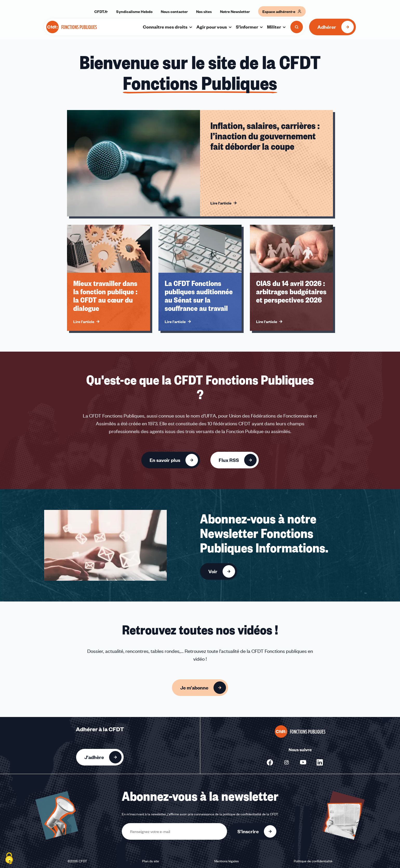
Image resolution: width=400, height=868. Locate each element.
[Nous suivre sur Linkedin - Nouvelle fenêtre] (320, 762)
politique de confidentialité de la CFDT (250, 814)
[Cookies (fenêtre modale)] (9, 859)
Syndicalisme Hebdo (134, 11)
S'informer (250, 27)
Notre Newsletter (235, 11)
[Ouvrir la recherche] (297, 27)
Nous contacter (174, 11)
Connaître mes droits (168, 27)
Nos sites (204, 11)
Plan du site (151, 861)
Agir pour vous (214, 27)
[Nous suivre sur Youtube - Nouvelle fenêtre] (303, 762)
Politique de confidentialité (313, 861)
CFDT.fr (101, 11)
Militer (277, 27)
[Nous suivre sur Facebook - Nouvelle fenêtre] (270, 762)
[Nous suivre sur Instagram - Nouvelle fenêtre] (286, 762)
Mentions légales (226, 861)
